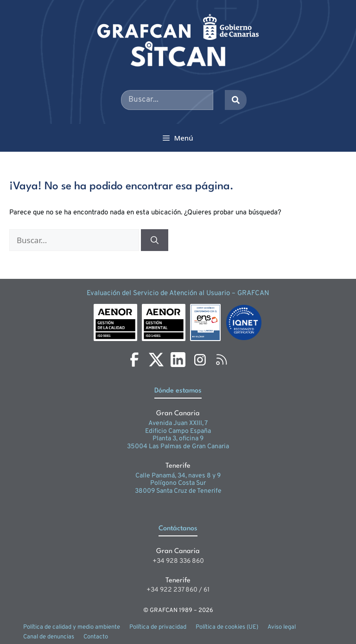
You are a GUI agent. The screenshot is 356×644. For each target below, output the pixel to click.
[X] (156, 360)
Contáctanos (178, 529)
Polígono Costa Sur (178, 483)
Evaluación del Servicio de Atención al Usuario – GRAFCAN (178, 293)
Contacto (96, 637)
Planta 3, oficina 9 (178, 439)
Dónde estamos (178, 391)
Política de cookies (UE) (227, 627)
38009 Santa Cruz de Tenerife (178, 491)
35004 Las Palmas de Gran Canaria (178, 447)
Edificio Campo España (178, 431)
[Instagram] (200, 360)
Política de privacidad (158, 627)
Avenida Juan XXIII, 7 (178, 423)
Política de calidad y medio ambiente (72, 627)
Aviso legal (282, 627)
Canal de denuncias (49, 637)
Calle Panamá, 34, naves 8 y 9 (178, 476)
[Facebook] (134, 360)
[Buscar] (155, 240)
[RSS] (222, 360)
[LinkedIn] (178, 360)
